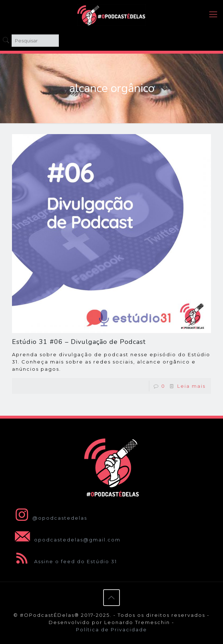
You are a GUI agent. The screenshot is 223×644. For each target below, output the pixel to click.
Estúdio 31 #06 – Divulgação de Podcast (79, 342)
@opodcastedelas (50, 518)
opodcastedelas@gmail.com (66, 540)
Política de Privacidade (111, 630)
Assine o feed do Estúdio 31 (64, 561)
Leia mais (191, 386)
